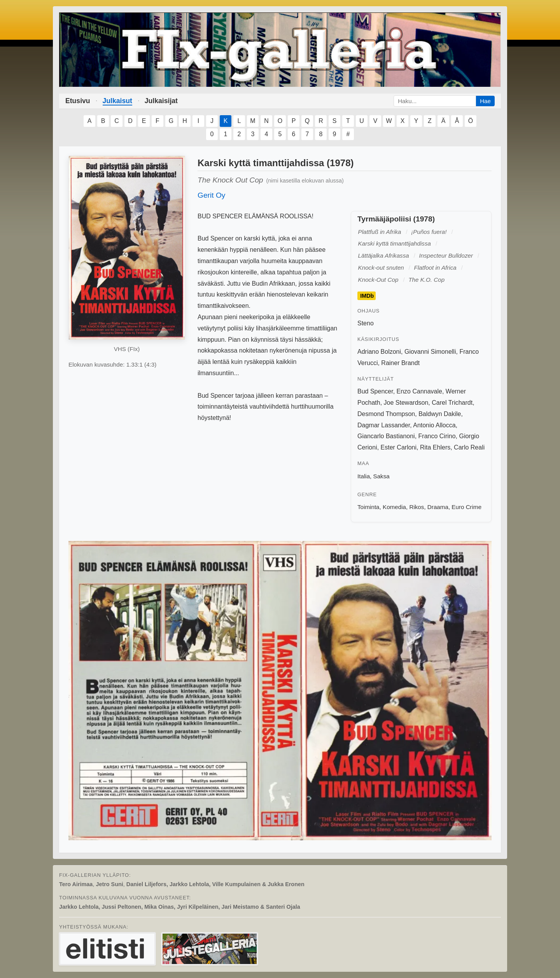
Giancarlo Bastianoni (386, 436)
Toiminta (368, 507)
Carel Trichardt (452, 403)
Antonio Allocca (434, 425)
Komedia (394, 507)
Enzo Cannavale (419, 391)
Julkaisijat (161, 101)
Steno (366, 323)
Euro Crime (466, 507)
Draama (438, 507)
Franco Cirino (437, 436)
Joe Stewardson (406, 403)
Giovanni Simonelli (430, 352)
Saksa (381, 476)
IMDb (367, 296)
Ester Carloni (399, 447)
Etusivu (78, 101)
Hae (485, 101)
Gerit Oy (211, 195)
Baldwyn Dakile (440, 414)
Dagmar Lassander (384, 425)
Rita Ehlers (435, 447)
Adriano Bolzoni (379, 352)
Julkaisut (117, 101)
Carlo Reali (469, 447)
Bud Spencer (375, 391)
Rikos (416, 507)
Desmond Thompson (386, 414)
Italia (364, 476)
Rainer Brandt (400, 363)
